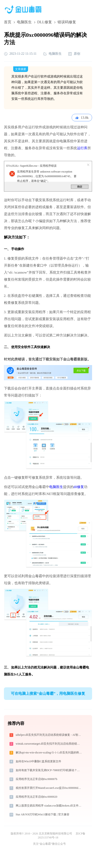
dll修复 (79, 487)
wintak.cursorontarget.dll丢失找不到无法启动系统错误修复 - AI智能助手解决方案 (49, 744)
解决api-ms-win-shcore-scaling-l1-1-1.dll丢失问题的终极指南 (49, 753)
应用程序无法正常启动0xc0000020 (37, 797)
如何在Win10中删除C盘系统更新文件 (38, 761)
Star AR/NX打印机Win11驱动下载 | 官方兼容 (43, 814)
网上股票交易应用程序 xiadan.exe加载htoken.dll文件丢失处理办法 (49, 806)
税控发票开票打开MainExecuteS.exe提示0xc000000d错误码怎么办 (49, 788)
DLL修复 (45, 22)
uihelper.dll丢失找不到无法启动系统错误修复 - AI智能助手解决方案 (49, 735)
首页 (8, 22)
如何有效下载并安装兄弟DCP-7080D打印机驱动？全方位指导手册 (49, 770)
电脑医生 (24, 22)
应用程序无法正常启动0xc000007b (37, 779)
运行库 (82, 148)
